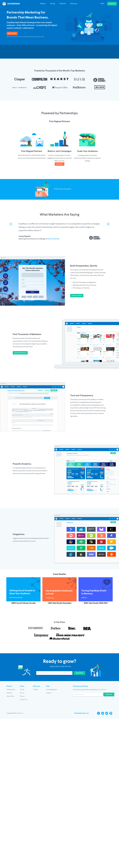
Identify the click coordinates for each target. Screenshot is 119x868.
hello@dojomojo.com (81, 713)
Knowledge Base (52, 690)
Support (49, 693)
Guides (35, 690)
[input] (54, 673)
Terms (22, 693)
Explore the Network (20, 353)
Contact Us (23, 700)
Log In (102, 4)
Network (9, 693)
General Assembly (53, 239)
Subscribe (109, 694)
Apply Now (112, 4)
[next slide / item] (108, 224)
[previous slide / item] (11, 224)
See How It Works (77, 296)
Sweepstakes (11, 690)
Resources (74, 4)
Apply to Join (12, 34)
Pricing (53, 4)
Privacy (22, 696)
